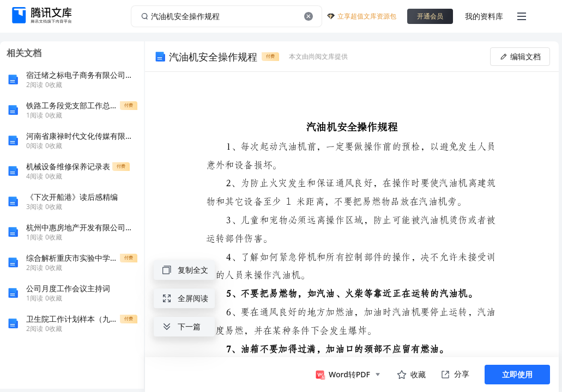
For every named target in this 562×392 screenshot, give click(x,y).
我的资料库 (484, 16)
